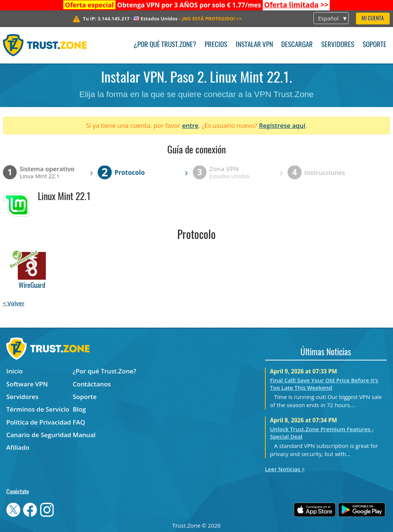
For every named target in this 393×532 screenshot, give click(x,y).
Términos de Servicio (38, 409)
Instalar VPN (254, 45)
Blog (80, 409)
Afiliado (18, 447)
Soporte (374, 45)
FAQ (79, 422)
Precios (216, 45)
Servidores (338, 45)
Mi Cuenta (373, 19)
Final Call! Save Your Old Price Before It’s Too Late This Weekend (324, 384)
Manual (84, 435)
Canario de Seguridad (39, 435)
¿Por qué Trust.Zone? (165, 45)
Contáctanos (92, 384)
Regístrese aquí (282, 125)
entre (190, 125)
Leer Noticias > (285, 469)
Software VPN (27, 384)
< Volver (14, 303)
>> (296, 5)
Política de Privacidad (39, 422)
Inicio (14, 371)
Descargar (297, 45)
